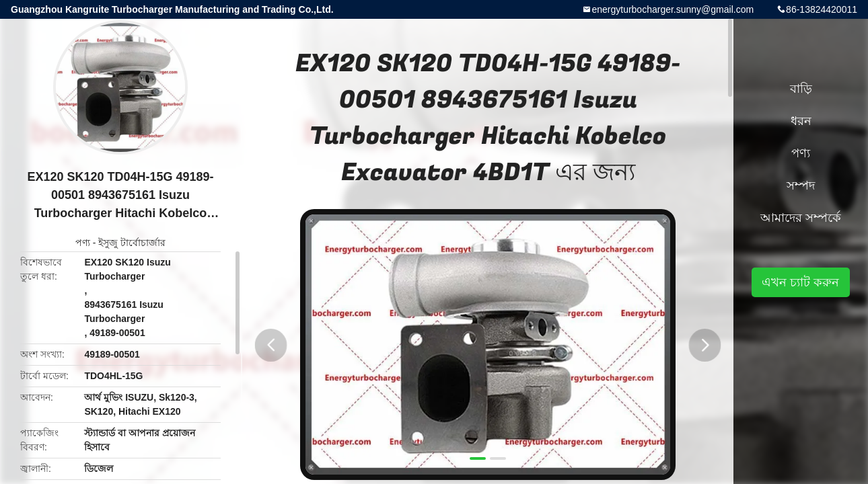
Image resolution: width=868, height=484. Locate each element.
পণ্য (83, 243)
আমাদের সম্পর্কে (801, 218)
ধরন (801, 121)
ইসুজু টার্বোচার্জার (132, 243)
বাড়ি (801, 89)
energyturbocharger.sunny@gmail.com (673, 9)
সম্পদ (801, 186)
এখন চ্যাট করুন (800, 282)
